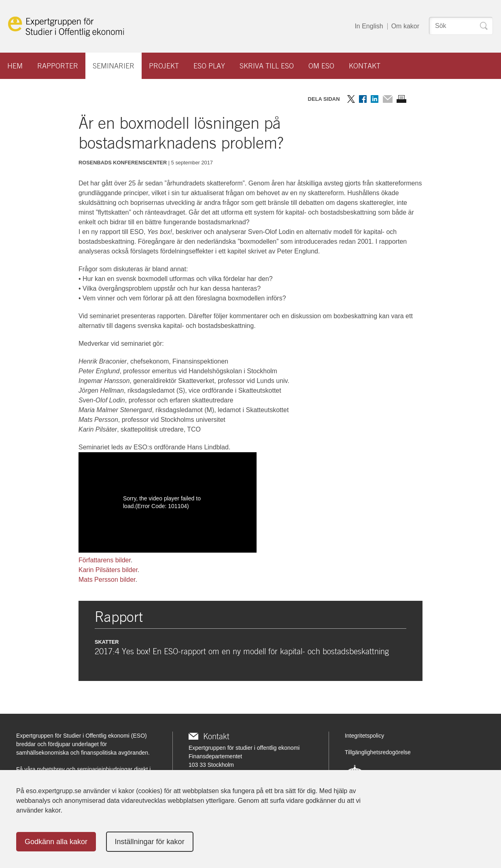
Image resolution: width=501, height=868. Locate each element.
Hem (15, 66)
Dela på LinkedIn (375, 99)
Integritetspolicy (364, 736)
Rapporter (58, 66)
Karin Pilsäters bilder (108, 570)
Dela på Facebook (363, 99)
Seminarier (114, 66)
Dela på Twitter (351, 99)
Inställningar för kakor (150, 842)
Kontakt (365, 66)
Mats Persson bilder (107, 580)
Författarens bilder (105, 560)
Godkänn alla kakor (56, 842)
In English (369, 26)
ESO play (209, 66)
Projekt (164, 66)
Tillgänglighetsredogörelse (378, 752)
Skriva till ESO (267, 66)
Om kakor (405, 26)
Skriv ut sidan (401, 99)
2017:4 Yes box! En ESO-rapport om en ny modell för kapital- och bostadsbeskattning (242, 651)
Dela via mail (387, 99)
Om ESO (321, 66)
